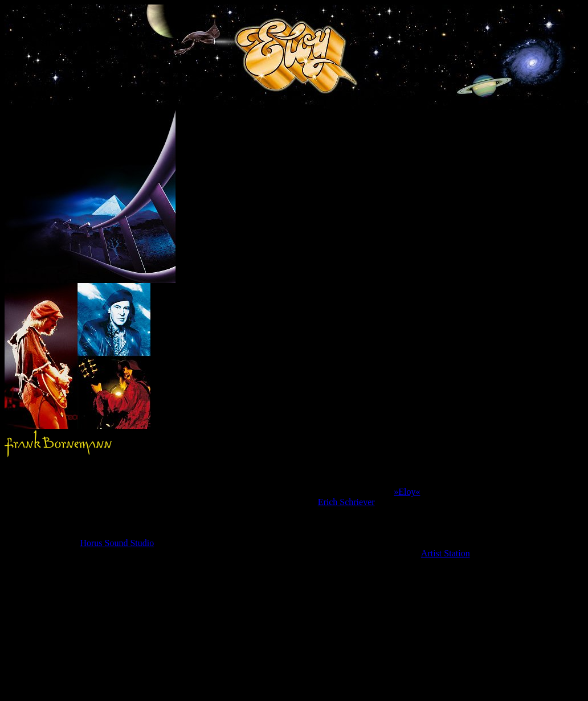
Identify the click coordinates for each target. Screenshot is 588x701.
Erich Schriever (346, 502)
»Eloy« (407, 492)
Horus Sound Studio (117, 543)
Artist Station (446, 553)
